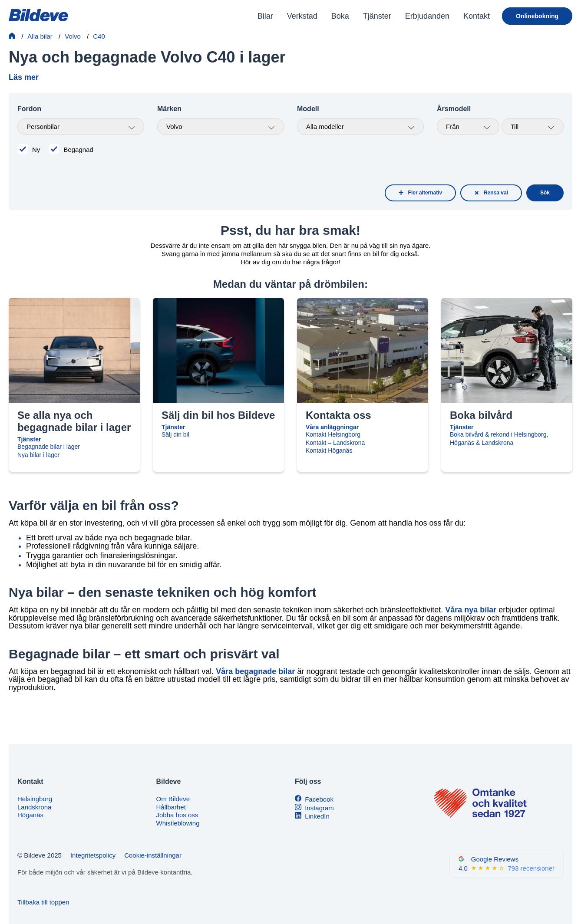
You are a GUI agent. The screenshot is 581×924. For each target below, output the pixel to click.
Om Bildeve (173, 799)
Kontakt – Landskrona (335, 443)
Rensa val (496, 193)
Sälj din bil (175, 434)
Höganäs (30, 815)
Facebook (319, 799)
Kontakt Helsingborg (333, 434)
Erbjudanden (427, 16)
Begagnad (78, 150)
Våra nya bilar (471, 610)
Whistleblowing (178, 823)
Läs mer (24, 77)
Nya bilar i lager (38, 455)
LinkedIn (317, 816)
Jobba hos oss (177, 815)
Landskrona (34, 807)
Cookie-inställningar (153, 855)
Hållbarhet (171, 807)
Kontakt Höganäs (329, 450)
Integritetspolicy (93, 855)
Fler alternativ (425, 193)
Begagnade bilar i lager (49, 447)
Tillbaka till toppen (43, 902)
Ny (36, 150)
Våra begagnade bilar (255, 671)
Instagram (319, 808)
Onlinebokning (537, 16)
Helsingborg (35, 799)
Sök (545, 193)
